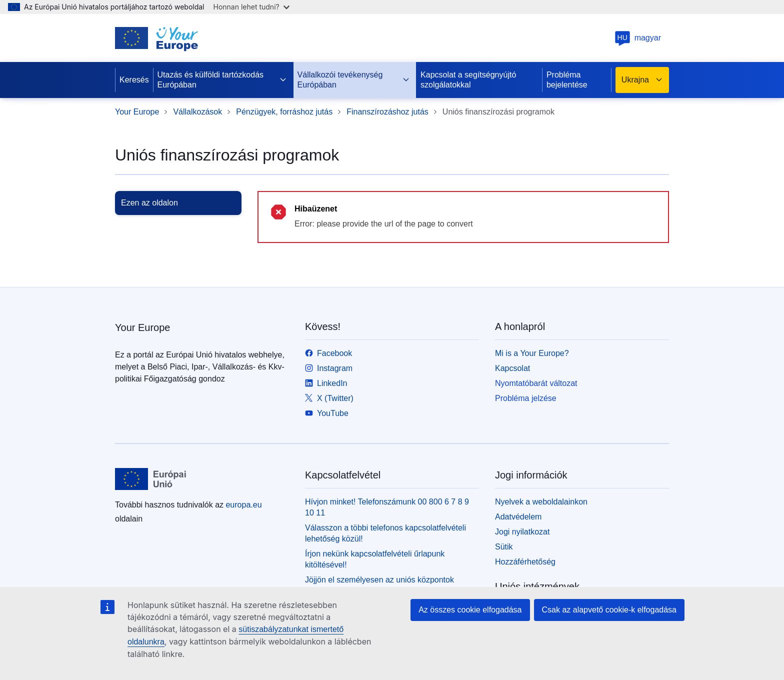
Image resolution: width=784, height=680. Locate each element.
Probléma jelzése (526, 398)
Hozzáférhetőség (525, 562)
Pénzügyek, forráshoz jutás (284, 112)
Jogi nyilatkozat (522, 532)
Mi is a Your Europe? (532, 353)
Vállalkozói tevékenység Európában (354, 80)
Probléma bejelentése (567, 80)
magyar (638, 38)
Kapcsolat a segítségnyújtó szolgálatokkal (468, 80)
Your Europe (137, 112)
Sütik (504, 547)
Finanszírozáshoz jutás (387, 112)
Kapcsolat (512, 368)
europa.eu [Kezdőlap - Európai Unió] (243, 505)
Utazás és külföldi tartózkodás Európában (222, 80)
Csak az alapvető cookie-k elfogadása (609, 610)
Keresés (134, 80)
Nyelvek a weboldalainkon (541, 502)
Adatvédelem (518, 517)
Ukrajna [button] (642, 80)
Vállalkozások (197, 112)
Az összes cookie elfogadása (470, 610)
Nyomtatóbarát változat (536, 383)
